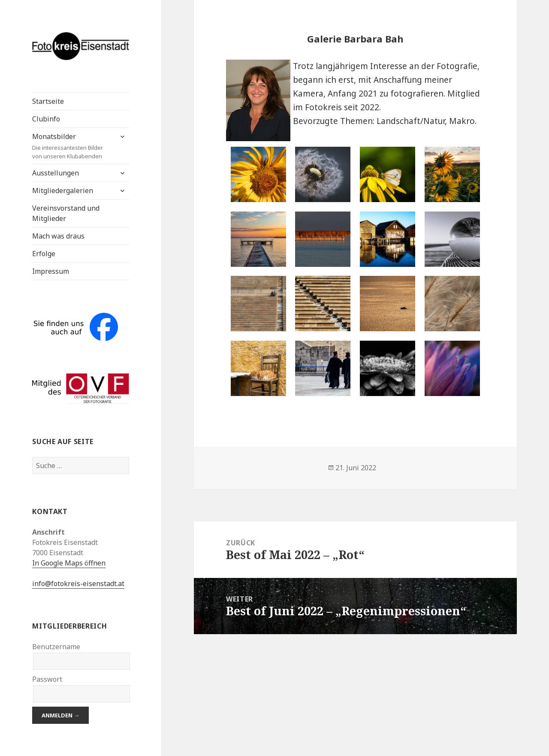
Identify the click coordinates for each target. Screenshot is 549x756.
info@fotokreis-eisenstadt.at (78, 584)
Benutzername (56, 647)
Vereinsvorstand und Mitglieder (66, 213)
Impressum (51, 271)
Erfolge (44, 254)
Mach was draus (58, 236)
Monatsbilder (72, 146)
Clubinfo (46, 119)
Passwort (47, 679)
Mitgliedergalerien (63, 191)
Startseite (48, 101)
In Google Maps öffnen (69, 563)
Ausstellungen (56, 173)
